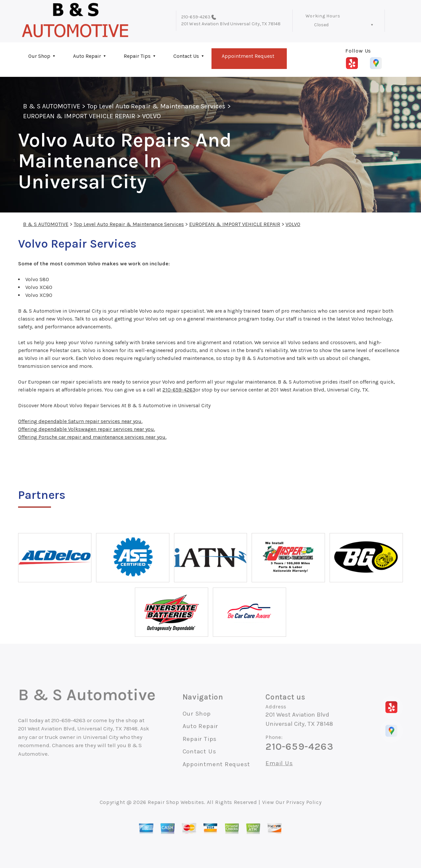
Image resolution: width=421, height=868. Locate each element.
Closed (321, 25)
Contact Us (186, 56)
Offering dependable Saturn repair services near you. (80, 421)
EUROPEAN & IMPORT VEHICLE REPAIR (79, 116)
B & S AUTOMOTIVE (52, 106)
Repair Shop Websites (176, 802)
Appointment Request (248, 56)
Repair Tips (137, 56)
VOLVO (151, 116)
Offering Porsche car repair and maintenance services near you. (92, 437)
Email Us (279, 763)
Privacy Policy (304, 802)
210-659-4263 (196, 17)
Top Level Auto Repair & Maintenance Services (156, 106)
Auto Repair (87, 56)
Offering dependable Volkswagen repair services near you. (87, 429)
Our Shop (39, 56)
